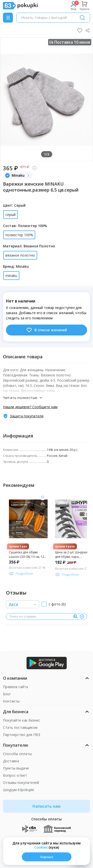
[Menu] (8, 18)
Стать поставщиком (20, 727)
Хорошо (47, 857)
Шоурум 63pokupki (18, 790)
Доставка (11, 761)
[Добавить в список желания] (43, 497)
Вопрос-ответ (15, 775)
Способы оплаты (17, 754)
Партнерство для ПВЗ (22, 735)
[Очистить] (82, 617)
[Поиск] (82, 18)
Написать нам (46, 806)
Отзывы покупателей (21, 783)
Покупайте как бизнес (22, 720)
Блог (7, 694)
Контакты (11, 701)
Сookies (41, 847)
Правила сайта (15, 687)
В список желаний (46, 330)
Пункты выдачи (16, 768)
